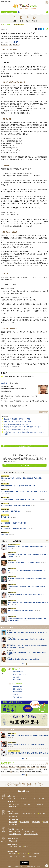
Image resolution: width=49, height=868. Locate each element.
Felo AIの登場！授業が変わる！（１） (13, 511)
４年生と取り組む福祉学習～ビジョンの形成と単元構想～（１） (27, 579)
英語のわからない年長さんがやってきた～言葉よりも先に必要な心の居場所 (28, 556)
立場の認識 (4, 535)
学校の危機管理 (17, 689)
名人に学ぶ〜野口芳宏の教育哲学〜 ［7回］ (17, 419)
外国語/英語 (15, 772)
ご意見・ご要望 (17, 465)
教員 (2, 772)
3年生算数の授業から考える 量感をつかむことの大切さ (18, 486)
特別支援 (39, 772)
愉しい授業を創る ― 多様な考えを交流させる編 (15, 505)
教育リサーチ (12, 807)
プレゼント (27, 847)
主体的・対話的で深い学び (27, 772)
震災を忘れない (17, 680)
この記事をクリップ (17, 446)
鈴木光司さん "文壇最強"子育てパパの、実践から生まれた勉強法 (28, 736)
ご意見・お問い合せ (14, 856)
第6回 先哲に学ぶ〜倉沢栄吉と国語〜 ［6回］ (18, 422)
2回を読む (45, 412)
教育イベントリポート (15, 804)
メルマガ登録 (12, 854)
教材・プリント (30, 831)
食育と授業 (40, 804)
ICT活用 (33, 767)
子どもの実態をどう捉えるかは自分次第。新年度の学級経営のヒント (28, 604)
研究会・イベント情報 (15, 847)
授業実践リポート (29, 804)
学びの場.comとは (12, 783)
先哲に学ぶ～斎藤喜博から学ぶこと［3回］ (17, 429)
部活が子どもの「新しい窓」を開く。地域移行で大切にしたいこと (27, 548)
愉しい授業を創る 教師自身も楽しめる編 (14, 529)
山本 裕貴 (15, 42)
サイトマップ (39, 785)
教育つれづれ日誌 (19, 24)
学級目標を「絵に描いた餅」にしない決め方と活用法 (24, 563)
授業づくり (16, 45)
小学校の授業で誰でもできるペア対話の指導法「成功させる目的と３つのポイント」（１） (28, 620)
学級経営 (43, 767)
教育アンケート (13, 841)
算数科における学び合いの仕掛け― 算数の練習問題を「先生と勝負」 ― (23, 478)
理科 (45, 769)
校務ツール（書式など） (31, 834)
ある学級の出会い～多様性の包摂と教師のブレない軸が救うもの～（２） (27, 633)
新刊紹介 (34, 798)
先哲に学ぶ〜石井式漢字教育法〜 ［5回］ (17, 424)
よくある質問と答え (27, 785)
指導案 (11, 831)
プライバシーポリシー (36, 783)
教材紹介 (42, 798)
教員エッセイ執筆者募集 (29, 856)
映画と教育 (16, 677)
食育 (10, 769)
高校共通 (31, 769)
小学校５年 (4, 769)
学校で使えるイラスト (15, 834)
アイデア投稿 (23, 854)
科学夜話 (15, 694)
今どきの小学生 (17, 697)
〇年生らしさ (5, 517)
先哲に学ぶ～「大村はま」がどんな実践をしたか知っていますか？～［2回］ (25, 433)
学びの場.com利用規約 (13, 785)
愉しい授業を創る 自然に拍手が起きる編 (14, 523)
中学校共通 (24, 769)
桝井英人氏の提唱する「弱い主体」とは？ (20, 611)
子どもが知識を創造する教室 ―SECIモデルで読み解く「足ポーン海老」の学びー (24, 493)
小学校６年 (16, 769)
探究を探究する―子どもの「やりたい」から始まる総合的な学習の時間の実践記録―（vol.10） (27, 647)
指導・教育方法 (21, 767)
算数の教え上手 (17, 686)
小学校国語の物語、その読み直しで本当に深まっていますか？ (26, 587)
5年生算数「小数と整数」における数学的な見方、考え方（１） (27, 595)
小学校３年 (4, 45)
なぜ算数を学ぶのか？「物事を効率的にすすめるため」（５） (19, 499)
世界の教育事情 (17, 692)
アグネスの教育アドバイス (14, 545)
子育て (41, 769)
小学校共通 (4, 767)
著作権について (23, 783)
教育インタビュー (12, 734)
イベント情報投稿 (34, 854)
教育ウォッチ (25, 798)
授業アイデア (19, 831)
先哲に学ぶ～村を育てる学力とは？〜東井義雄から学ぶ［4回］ (23, 427)
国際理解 (8, 772)
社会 (36, 769)
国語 (10, 45)
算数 (28, 767)
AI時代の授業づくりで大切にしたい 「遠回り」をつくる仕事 (26, 639)
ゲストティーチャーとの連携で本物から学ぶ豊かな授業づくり (26, 571)
